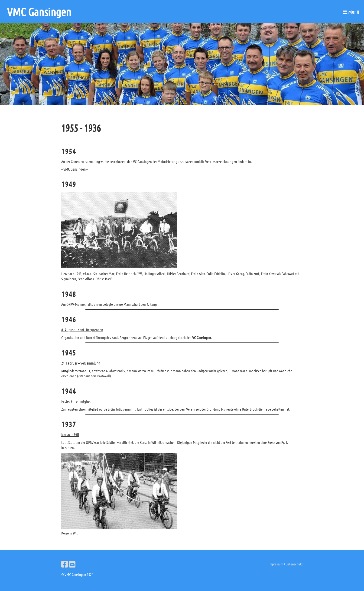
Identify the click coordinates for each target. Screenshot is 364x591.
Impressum (276, 564)
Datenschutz (294, 564)
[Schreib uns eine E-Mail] (72, 564)
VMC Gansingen (39, 12)
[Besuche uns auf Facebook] (65, 564)
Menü (351, 12)
